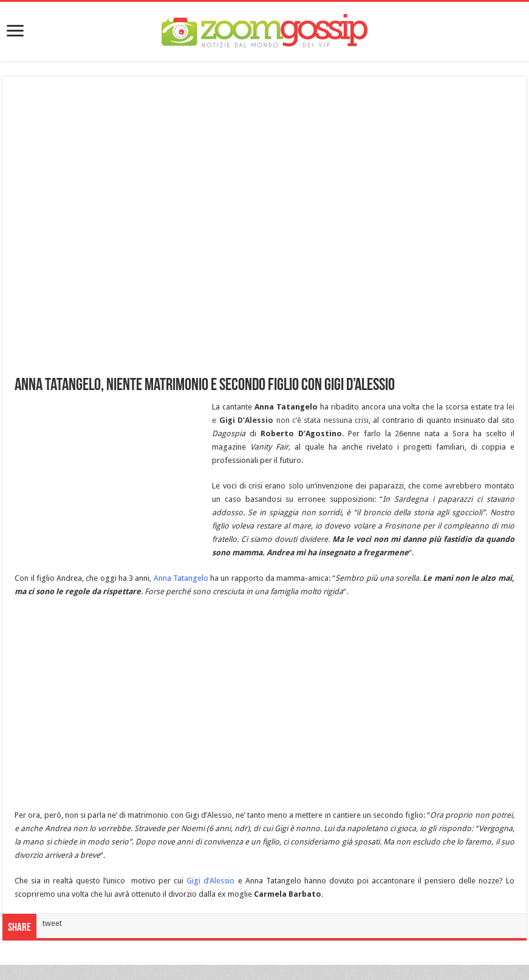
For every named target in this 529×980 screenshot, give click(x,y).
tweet (52, 923)
